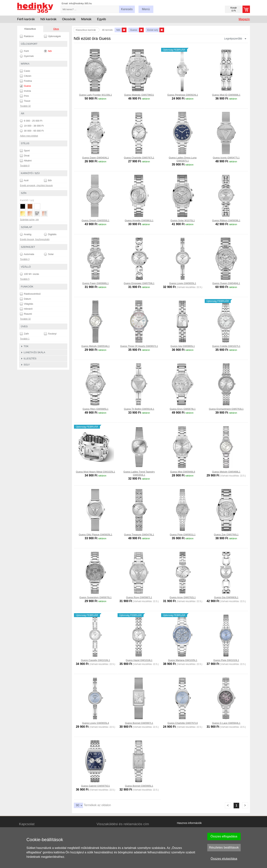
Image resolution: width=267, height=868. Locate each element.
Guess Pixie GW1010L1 (226, 660)
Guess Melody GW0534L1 (95, 346)
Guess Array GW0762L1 (183, 597)
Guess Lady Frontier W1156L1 (95, 95)
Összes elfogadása (224, 836)
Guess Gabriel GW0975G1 (95, 786)
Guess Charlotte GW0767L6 (183, 723)
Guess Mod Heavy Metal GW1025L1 (95, 472)
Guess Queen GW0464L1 (226, 283)
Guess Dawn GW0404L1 (95, 158)
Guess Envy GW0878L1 (183, 409)
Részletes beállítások (224, 848)
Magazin (244, 19)
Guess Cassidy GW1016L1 (96, 660)
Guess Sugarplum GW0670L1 (95, 597)
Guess (25, 86)
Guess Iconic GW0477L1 (226, 158)
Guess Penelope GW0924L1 (183, 95)
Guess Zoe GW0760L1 (226, 535)
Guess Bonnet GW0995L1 (139, 786)
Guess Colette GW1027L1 (226, 346)
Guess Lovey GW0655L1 (183, 283)
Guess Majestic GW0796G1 (139, 95)
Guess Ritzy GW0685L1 (95, 409)
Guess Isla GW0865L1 (183, 346)
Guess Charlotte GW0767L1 (139, 158)
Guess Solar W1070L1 (183, 220)
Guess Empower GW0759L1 (139, 283)
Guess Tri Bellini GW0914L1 (139, 409)
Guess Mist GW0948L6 (183, 472)
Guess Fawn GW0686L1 (95, 283)
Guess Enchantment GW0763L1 (226, 409)
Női (48, 51)
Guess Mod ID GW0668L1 (226, 95)
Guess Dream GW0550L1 (95, 220)
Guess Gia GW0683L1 (226, 597)
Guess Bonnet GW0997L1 (139, 723)
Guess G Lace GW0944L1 (226, 723)
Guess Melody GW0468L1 (226, 472)
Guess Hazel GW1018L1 (139, 660)
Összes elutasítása (224, 859)
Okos (56, 29)
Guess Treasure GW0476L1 (139, 535)
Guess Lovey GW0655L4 (95, 723)
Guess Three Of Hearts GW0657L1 (139, 346)
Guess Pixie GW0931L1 (183, 535)
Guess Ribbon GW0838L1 (226, 220)
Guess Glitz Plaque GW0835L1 (96, 535)
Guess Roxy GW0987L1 (139, 597)
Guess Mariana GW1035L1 (183, 660)
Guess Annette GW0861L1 (139, 220)
